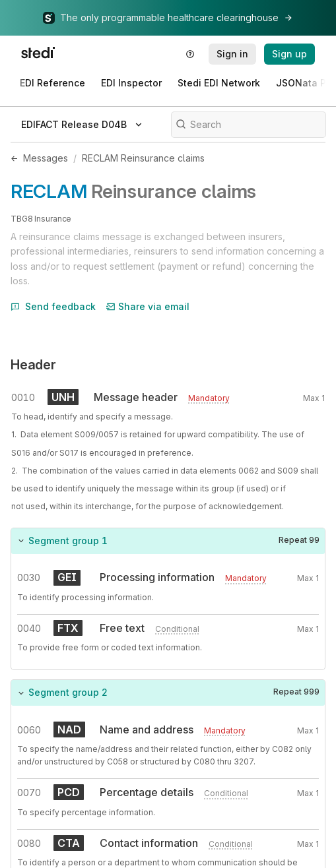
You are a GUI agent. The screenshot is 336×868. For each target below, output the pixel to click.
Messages (46, 158)
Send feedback (53, 306)
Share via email (148, 306)
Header (33, 365)
